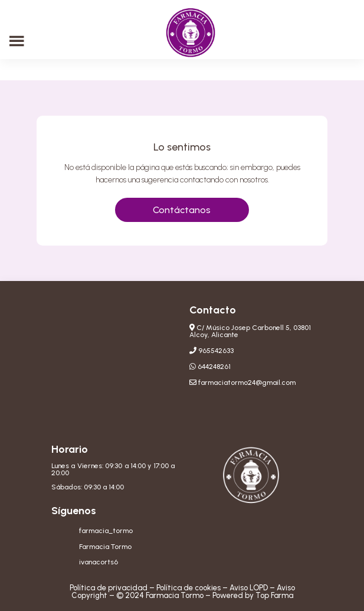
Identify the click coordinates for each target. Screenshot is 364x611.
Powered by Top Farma (253, 595)
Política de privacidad (109, 588)
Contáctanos (182, 210)
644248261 (214, 367)
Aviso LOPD (249, 588)
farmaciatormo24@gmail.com (247, 383)
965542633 (216, 351)
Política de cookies (188, 588)
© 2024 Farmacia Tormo (160, 595)
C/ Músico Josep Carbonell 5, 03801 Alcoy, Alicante (250, 331)
